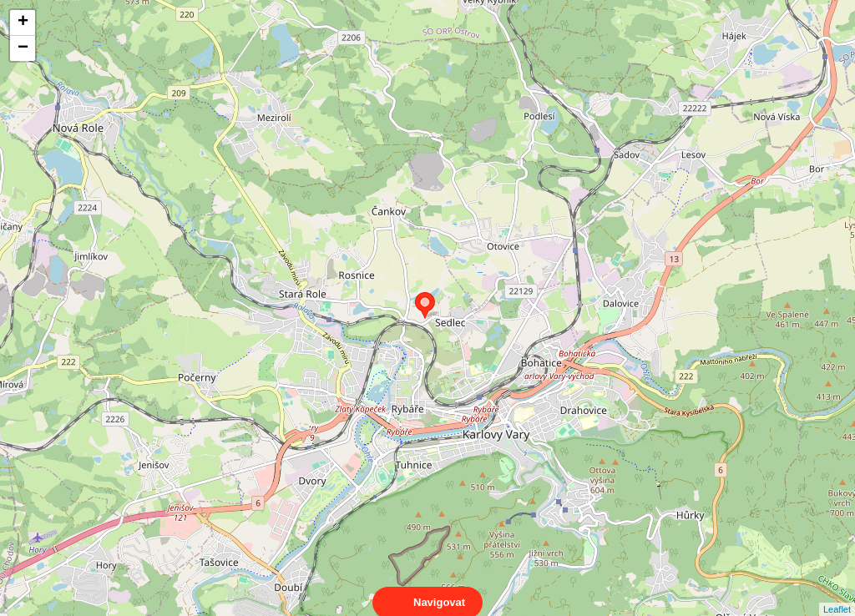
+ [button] (23, 23)
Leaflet (837, 594)
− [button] (23, 48)
